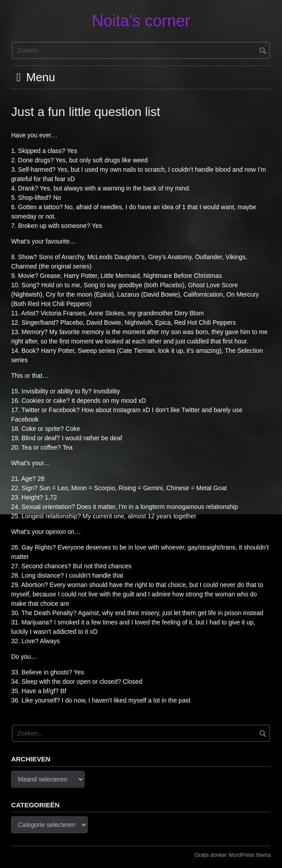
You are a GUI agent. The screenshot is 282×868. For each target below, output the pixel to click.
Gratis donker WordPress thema (233, 855)
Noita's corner (141, 21)
